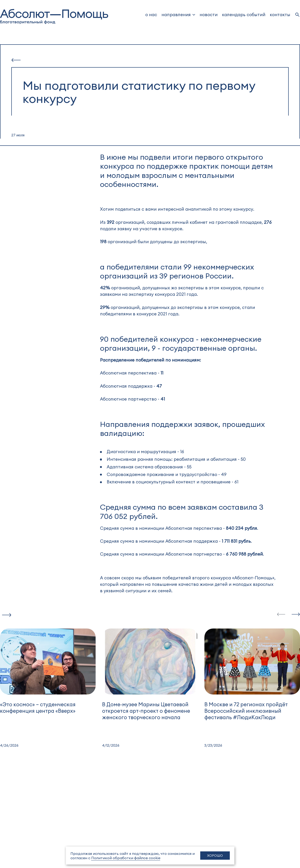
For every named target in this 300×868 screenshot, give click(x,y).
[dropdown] (178, 15)
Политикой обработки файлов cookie (126, 858)
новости (209, 14)
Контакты (280, 14)
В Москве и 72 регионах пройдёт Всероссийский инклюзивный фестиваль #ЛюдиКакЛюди (246, 711)
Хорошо (215, 855)
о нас (151, 14)
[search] (297, 15)
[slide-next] (296, 615)
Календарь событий (244, 14)
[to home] (54, 17)
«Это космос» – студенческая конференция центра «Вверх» (38, 707)
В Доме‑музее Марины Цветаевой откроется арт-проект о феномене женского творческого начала (146, 711)
